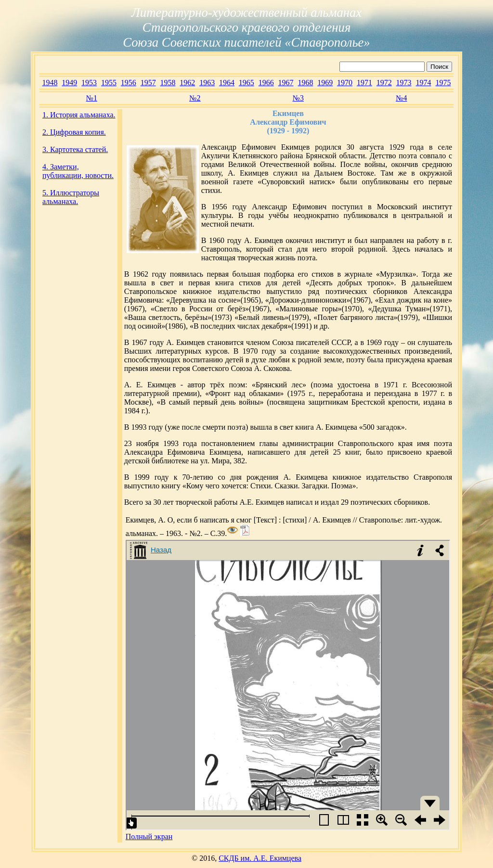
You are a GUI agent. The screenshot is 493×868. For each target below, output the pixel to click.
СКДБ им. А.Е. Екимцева (260, 858)
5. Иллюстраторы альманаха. (71, 197)
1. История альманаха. (79, 115)
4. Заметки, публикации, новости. (78, 171)
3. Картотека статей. (75, 149)
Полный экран (149, 836)
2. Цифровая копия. (74, 132)
